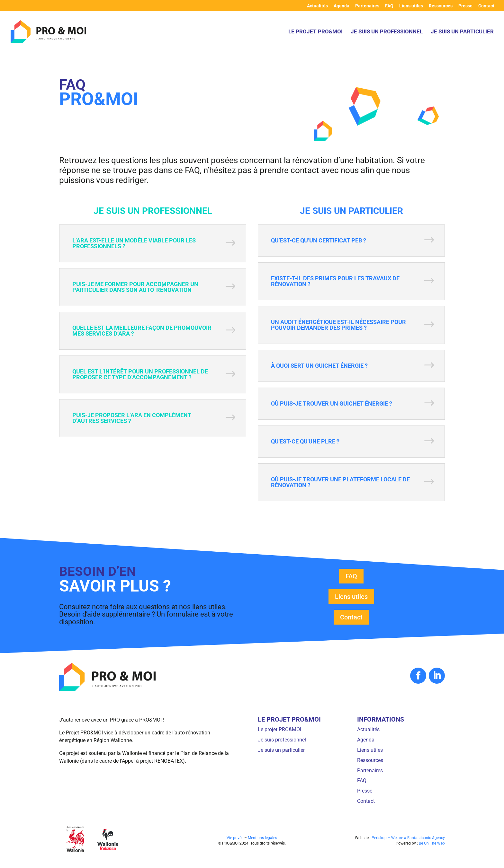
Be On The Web (432, 843)
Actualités (317, 6)
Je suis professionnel (282, 740)
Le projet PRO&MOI (315, 32)
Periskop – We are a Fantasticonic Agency (408, 838)
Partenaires (367, 6)
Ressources (441, 6)
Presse (465, 6)
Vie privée (235, 838)
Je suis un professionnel (387, 32)
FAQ (389, 6)
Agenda (342, 6)
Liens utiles (411, 6)
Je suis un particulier (462, 32)
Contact (486, 6)
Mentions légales (262, 838)
